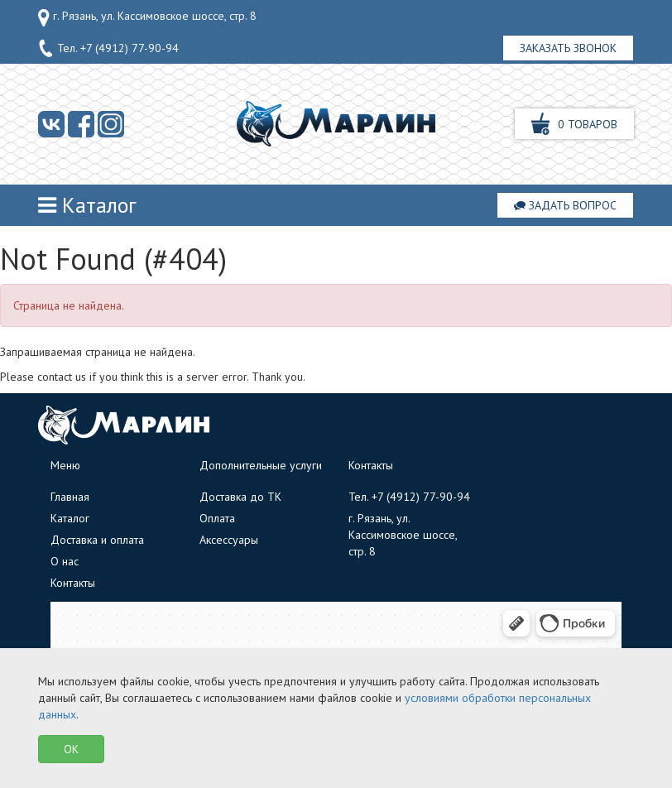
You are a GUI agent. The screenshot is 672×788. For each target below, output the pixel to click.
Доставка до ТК (240, 497)
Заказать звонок (568, 48)
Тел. (108, 49)
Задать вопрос (565, 205)
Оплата (217, 518)
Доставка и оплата (97, 540)
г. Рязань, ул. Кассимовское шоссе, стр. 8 (147, 17)
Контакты (73, 583)
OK (71, 749)
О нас (65, 561)
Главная (70, 497)
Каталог (87, 205)
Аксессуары (229, 540)
